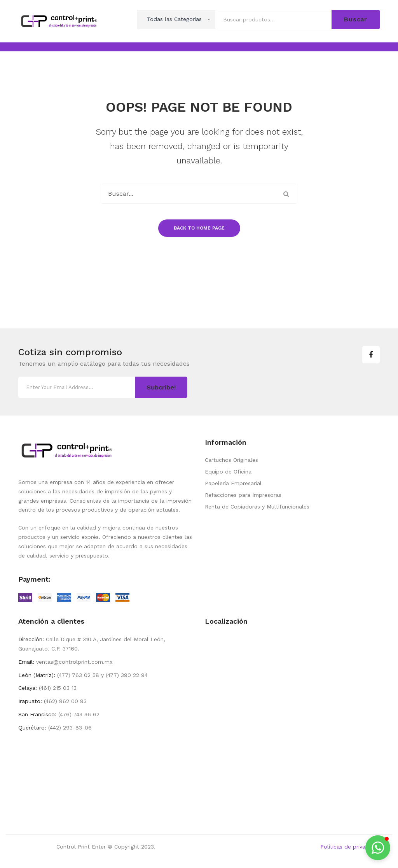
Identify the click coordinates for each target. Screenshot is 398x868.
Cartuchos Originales (231, 460)
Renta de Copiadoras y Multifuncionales (257, 507)
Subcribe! (161, 387)
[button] (378, 848)
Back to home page (199, 228)
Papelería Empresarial (233, 483)
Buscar (356, 19)
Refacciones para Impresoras (243, 495)
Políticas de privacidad (350, 847)
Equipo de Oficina (228, 472)
